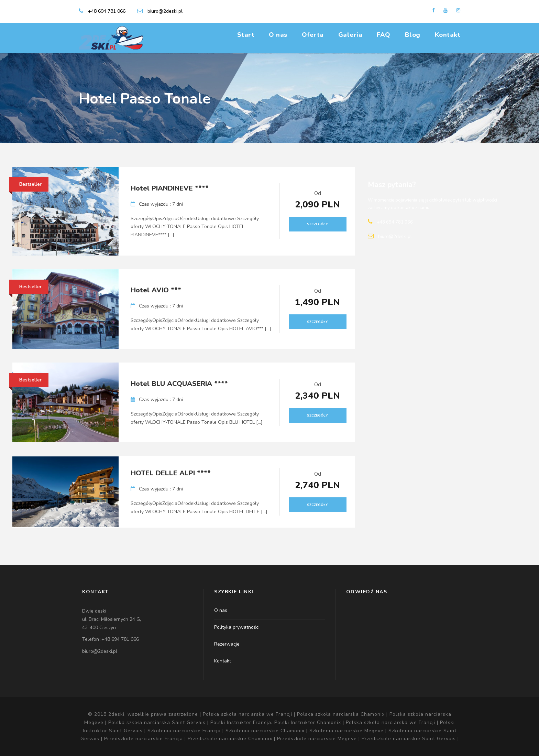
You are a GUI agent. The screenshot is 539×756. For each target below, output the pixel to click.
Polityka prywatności (237, 627)
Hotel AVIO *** (156, 290)
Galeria (350, 35)
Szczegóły (317, 224)
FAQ (384, 35)
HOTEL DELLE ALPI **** (171, 473)
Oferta (313, 35)
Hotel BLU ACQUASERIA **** (179, 384)
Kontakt (448, 35)
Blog (413, 35)
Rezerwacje (227, 644)
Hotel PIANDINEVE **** (170, 188)
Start (246, 35)
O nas (278, 35)
